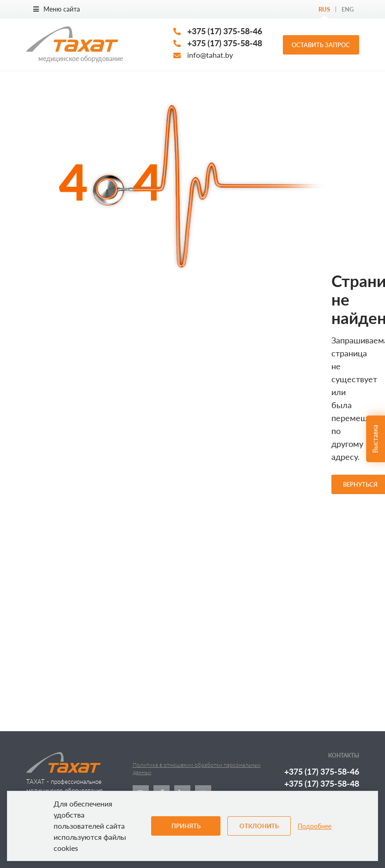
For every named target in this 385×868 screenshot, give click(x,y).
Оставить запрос (321, 45)
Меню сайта (57, 9)
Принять (186, 826)
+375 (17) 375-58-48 (225, 43)
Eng (348, 9)
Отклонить (259, 826)
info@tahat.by (210, 55)
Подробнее (315, 826)
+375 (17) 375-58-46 (225, 31)
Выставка (375, 439)
